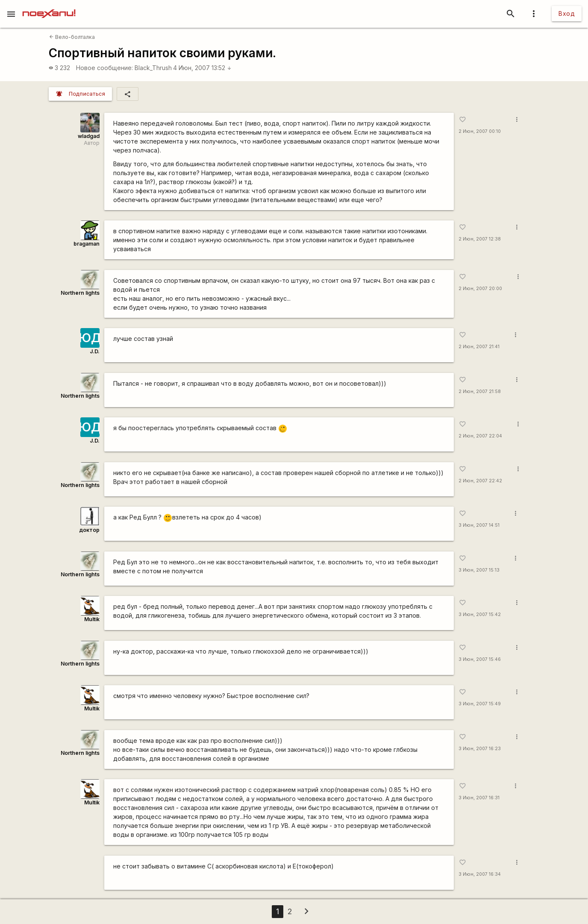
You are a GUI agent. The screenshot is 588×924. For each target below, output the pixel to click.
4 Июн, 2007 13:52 (202, 68)
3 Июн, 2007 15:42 (480, 615)
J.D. (95, 351)
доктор (89, 530)
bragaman (87, 244)
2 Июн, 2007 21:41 (479, 347)
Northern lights (80, 293)
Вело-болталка (72, 37)
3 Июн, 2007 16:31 (479, 798)
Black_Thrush (153, 68)
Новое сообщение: (104, 68)
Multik (92, 619)
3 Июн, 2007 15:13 (479, 570)
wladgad (89, 136)
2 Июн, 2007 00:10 (480, 131)
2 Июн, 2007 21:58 (480, 392)
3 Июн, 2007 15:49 (480, 704)
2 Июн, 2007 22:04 (480, 436)
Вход (567, 13)
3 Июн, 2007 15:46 (480, 659)
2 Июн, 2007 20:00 (480, 289)
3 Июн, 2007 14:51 (479, 525)
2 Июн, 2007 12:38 (480, 239)
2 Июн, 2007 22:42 (480, 481)
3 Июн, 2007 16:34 (480, 874)
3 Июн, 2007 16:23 (480, 749)
